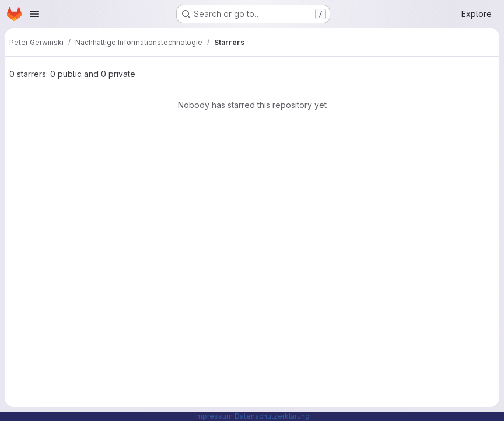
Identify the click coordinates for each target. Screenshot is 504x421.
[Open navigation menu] (34, 14)
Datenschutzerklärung (272, 416)
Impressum (213, 416)
